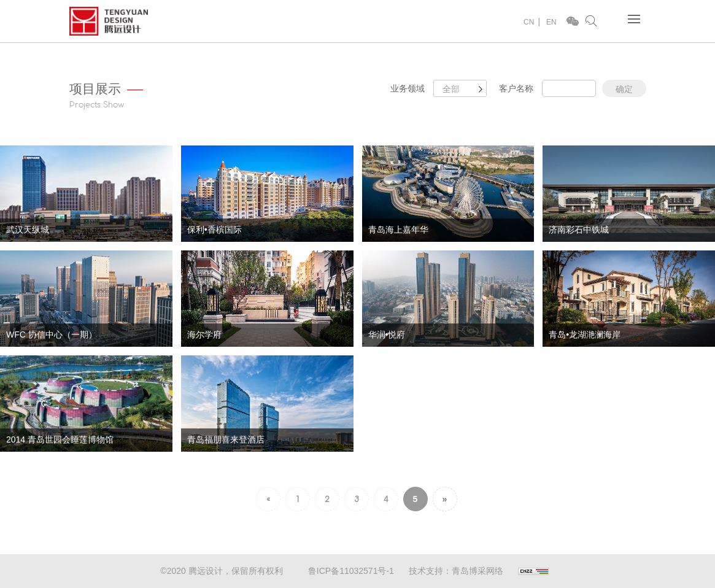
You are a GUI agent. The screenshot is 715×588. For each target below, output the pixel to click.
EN (551, 22)
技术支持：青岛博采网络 (456, 571)
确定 (624, 89)
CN (529, 22)
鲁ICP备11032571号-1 (351, 571)
